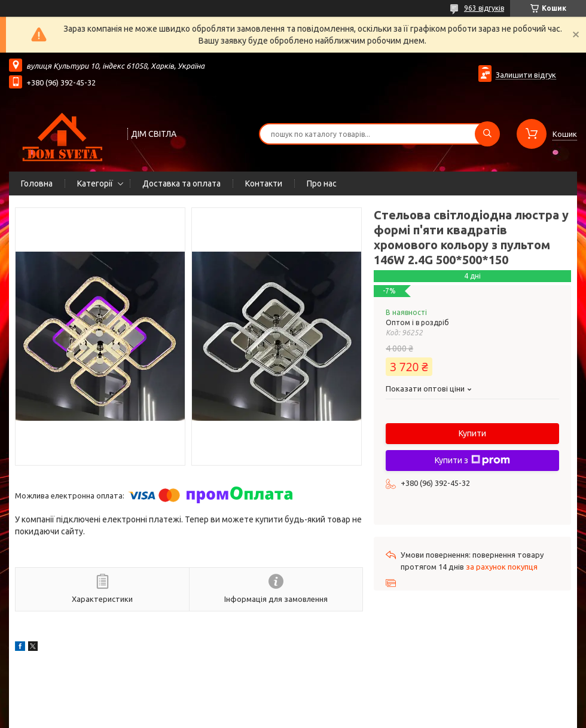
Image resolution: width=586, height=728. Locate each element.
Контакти (264, 183)
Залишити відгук (526, 75)
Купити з (472, 460)
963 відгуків (484, 8)
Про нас (322, 183)
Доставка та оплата (181, 183)
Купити (472, 433)
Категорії (95, 183)
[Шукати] (487, 134)
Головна (37, 183)
